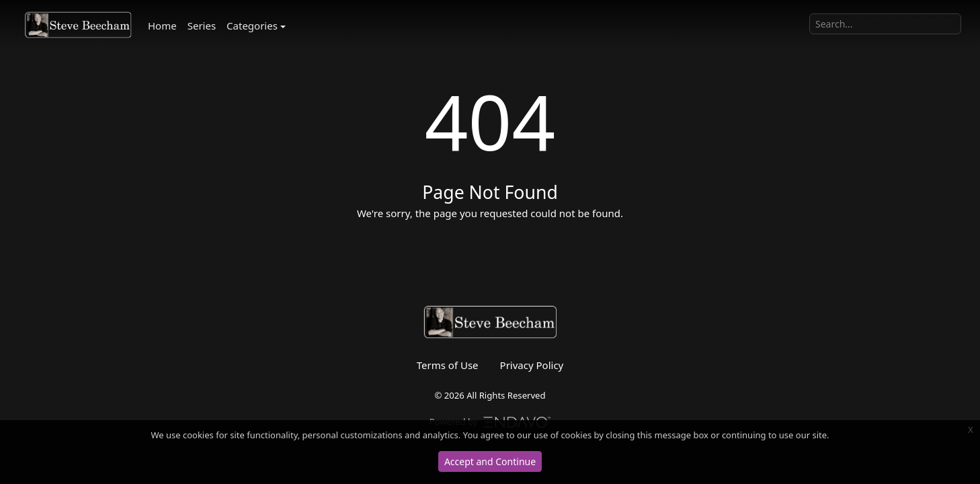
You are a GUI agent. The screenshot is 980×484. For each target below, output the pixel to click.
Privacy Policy (532, 365)
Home (162, 26)
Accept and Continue (490, 461)
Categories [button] (252, 26)
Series (202, 26)
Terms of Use (448, 365)
